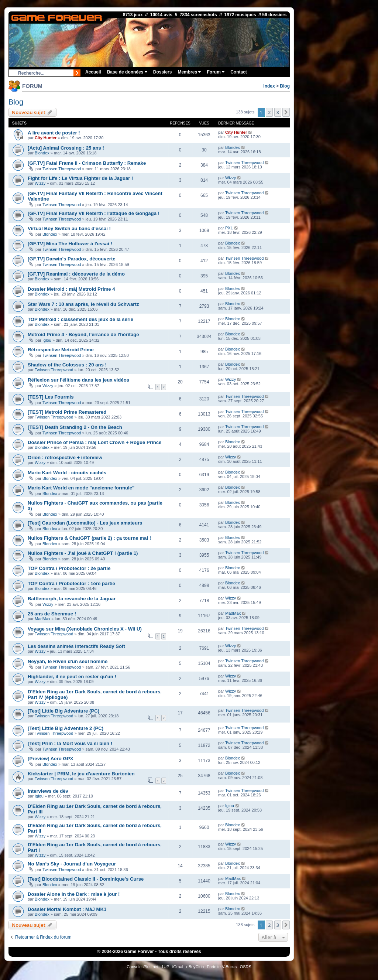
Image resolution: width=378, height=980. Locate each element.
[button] (286, 112)
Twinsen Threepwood (62, 169)
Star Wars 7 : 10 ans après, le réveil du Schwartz (83, 304)
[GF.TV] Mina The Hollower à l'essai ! (70, 244)
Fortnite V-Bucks (222, 967)
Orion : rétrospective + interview (65, 457)
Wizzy (40, 183)
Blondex (42, 153)
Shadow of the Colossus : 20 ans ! (67, 365)
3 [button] (278, 112)
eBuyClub (195, 967)
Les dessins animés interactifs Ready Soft (76, 646)
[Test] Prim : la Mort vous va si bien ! (70, 743)
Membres (189, 72)
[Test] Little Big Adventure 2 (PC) (66, 728)
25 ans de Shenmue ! (52, 614)
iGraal (178, 967)
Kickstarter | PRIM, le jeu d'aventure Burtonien (81, 774)
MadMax (42, 619)
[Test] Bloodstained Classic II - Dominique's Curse (86, 879)
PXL (229, 228)
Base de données (127, 72)
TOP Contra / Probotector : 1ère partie (71, 583)
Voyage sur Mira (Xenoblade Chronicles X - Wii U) (85, 629)
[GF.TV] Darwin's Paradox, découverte (72, 259)
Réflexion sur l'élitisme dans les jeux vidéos (78, 380)
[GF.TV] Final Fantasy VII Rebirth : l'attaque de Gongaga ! (94, 213)
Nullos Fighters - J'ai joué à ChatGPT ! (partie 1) (83, 553)
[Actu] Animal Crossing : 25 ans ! (66, 148)
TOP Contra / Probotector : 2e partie (69, 568)
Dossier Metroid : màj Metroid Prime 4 (71, 289)
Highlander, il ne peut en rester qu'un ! (72, 677)
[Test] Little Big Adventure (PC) (63, 711)
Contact (239, 72)
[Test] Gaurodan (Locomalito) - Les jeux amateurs (85, 523)
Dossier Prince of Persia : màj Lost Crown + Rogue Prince (94, 442)
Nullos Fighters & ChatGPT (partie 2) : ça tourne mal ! (89, 538)
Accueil (93, 72)
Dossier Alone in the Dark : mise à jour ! (74, 894)
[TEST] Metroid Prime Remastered (67, 412)
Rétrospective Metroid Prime (61, 350)
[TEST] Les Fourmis (51, 397)
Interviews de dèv (48, 791)
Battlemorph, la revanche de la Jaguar (72, 599)
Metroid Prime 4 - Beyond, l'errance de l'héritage (83, 334)
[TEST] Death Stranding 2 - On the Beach (75, 427)
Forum (216, 72)
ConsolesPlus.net (142, 967)
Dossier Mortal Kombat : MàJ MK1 (67, 909)
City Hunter (46, 138)
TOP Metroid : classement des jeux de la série (80, 319)
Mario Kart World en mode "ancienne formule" (81, 488)
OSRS (246, 967)
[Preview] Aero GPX (50, 759)
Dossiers (163, 72)
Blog (285, 86)
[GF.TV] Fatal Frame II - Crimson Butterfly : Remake (87, 163)
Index (269, 86)
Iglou (47, 340)
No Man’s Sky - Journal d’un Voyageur (72, 864)
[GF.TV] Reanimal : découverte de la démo (76, 274)
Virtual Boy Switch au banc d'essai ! (69, 228)
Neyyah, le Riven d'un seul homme (68, 661)
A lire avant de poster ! (54, 133)
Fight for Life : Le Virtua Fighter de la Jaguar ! (80, 178)
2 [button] (269, 112)
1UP (165, 967)
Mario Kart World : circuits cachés (67, 473)
